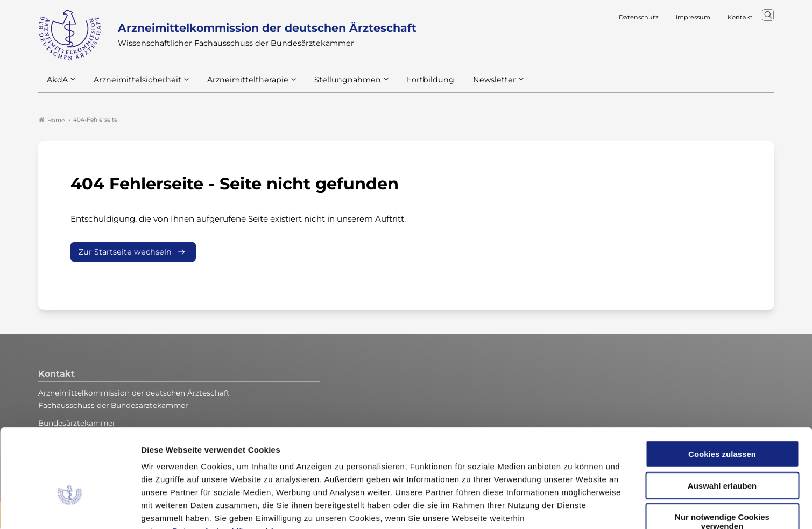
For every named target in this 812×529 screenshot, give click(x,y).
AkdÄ (57, 86)
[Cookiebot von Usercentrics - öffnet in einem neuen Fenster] (70, 508)
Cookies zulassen (722, 387)
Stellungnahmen (333, 86)
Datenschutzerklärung (218, 464)
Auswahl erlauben (722, 419)
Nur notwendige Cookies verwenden (722, 455)
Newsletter (473, 86)
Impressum (294, 464)
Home (52, 121)
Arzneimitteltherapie (239, 86)
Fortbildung (412, 86)
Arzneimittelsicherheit (134, 86)
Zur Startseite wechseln (125, 252)
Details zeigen (573, 508)
